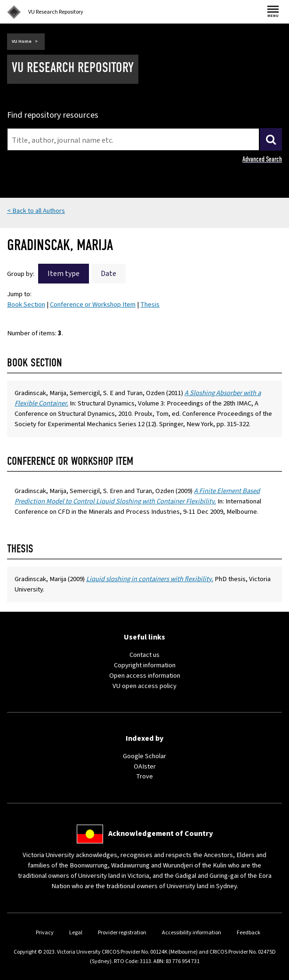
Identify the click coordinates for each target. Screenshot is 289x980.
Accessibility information (192, 933)
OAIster (145, 766)
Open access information (145, 676)
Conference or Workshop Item (93, 304)
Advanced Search (262, 159)
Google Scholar (144, 756)
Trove (144, 776)
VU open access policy (144, 686)
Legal (76, 933)
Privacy (45, 933)
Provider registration (122, 933)
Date (108, 274)
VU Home (22, 41)
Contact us (144, 655)
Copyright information (145, 665)
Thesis (150, 304)
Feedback (249, 933)
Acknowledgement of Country (161, 834)
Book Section (26, 304)
